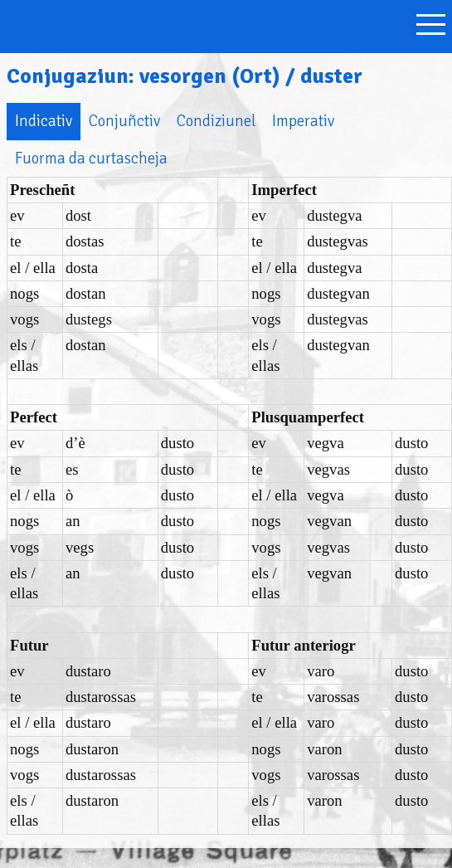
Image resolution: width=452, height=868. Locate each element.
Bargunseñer (134, 23)
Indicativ (44, 121)
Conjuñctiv (124, 121)
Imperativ (303, 121)
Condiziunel (216, 121)
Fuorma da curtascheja (91, 158)
